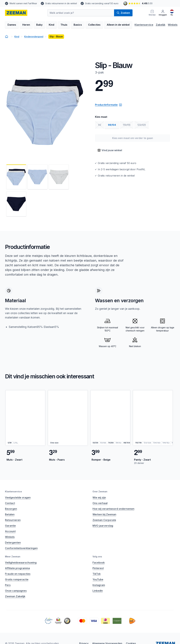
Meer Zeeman (13, 557)
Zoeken (123, 13)
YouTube (98, 579)
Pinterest (98, 568)
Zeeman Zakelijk (15, 596)
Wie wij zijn (99, 498)
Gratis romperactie (17, 579)
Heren (26, 25)
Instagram (99, 585)
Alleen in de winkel (118, 25)
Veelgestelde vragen (18, 498)
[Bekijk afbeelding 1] (16, 177)
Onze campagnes (16, 591)
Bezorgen (11, 509)
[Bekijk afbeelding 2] (37, 177)
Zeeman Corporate (104, 520)
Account (10, 531)
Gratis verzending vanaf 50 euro (102, 3)
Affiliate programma (17, 568)
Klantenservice (144, 25)
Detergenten (13, 543)
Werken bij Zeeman (104, 514)
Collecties (94, 25)
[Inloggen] (163, 13)
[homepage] (16, 13)
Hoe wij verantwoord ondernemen (113, 509)
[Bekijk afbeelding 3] (59, 177)
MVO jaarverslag (103, 526)
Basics (78, 25)
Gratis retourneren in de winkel (61, 3)
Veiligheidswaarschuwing (21, 563)
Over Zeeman (100, 491)
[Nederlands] (172, 13)
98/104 (112, 125)
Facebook (99, 563)
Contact (10, 503)
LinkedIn (98, 591)
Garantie (10, 526)
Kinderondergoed (34, 37)
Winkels (173, 25)
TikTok (97, 574)
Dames (12, 25)
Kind (51, 25)
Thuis (64, 25)
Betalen (10, 514)
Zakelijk (161, 25)
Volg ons (97, 557)
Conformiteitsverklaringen (21, 548)
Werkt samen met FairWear (23, 3)
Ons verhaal (100, 503)
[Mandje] (152, 13)
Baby (39, 25)
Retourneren (13, 520)
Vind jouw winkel (110, 150)
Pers (8, 585)
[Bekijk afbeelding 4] (16, 204)
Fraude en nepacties (18, 574)
